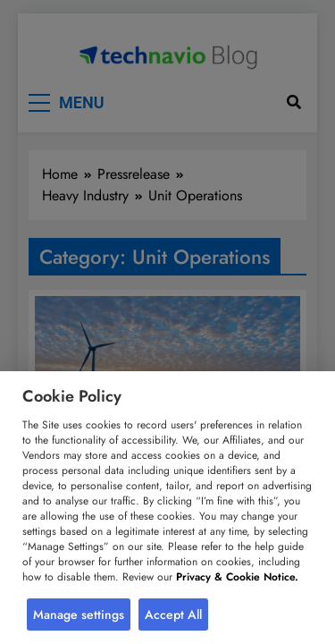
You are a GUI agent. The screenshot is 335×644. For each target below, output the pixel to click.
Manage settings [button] (79, 614)
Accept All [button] (173, 614)
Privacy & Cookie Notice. (237, 577)
